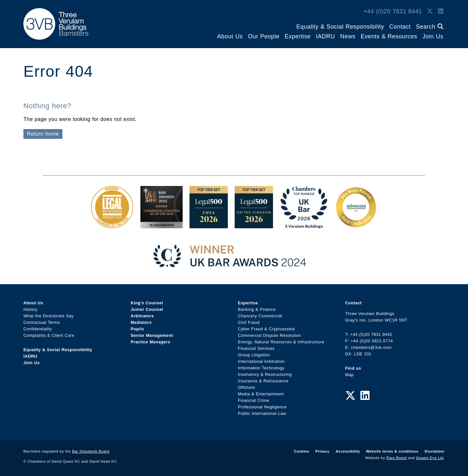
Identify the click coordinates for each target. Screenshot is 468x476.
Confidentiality (38, 329)
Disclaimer (435, 451)
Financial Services (256, 348)
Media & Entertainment (261, 394)
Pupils (137, 329)
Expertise (298, 36)
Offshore (247, 387)
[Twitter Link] (430, 11)
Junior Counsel (147, 309)
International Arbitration (261, 361)
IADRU (325, 36)
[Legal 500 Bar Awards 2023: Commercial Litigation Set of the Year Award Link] (162, 225)
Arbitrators (142, 316)
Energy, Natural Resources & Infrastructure (281, 342)
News (348, 36)
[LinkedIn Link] (441, 11)
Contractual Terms (42, 322)
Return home (43, 134)
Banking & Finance (257, 309)
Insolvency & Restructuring (265, 374)
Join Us (433, 36)
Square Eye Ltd (430, 458)
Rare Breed (397, 458)
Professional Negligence (262, 407)
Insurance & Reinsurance (263, 381)
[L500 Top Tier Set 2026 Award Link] (254, 225)
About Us (230, 36)
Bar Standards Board (91, 451)
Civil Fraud (249, 322)
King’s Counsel (147, 303)
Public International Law (262, 413)
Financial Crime (254, 400)
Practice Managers (150, 342)
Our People (264, 36)
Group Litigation (254, 355)
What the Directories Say (49, 316)
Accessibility (348, 451)
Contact (400, 27)
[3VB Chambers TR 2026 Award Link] (304, 225)
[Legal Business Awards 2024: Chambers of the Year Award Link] (112, 225)
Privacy (322, 451)
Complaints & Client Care (49, 335)
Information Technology (261, 368)
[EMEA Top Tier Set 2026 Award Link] (209, 225)
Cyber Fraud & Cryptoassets (266, 329)
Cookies (302, 451)
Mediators (141, 322)
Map (349, 375)
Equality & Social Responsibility (340, 27)
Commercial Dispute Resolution (269, 335)
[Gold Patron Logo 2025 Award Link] (356, 225)
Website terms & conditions (392, 451)
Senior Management (152, 335)
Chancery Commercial (260, 316)
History (30, 309)
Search (430, 27)
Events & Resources (389, 36)
